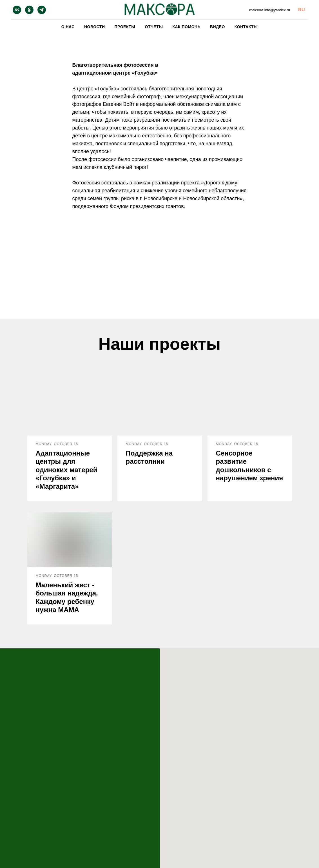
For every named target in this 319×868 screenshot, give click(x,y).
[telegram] (42, 10)
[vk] (17, 10)
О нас (68, 27)
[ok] (29, 10)
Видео (217, 27)
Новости (95, 27)
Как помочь (186, 27)
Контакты (246, 27)
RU (302, 10)
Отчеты (154, 27)
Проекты (125, 27)
